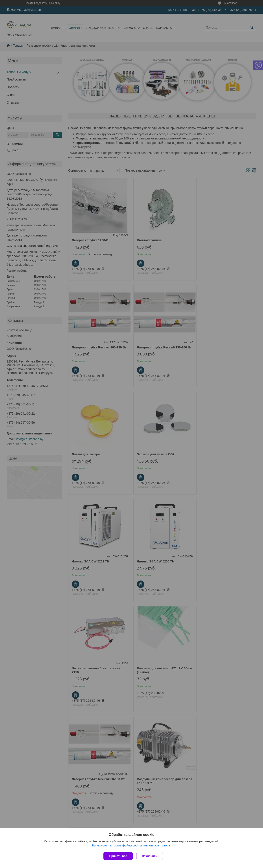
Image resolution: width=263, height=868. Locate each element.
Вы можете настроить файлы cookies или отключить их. (130, 846)
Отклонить (150, 856)
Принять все (118, 856)
